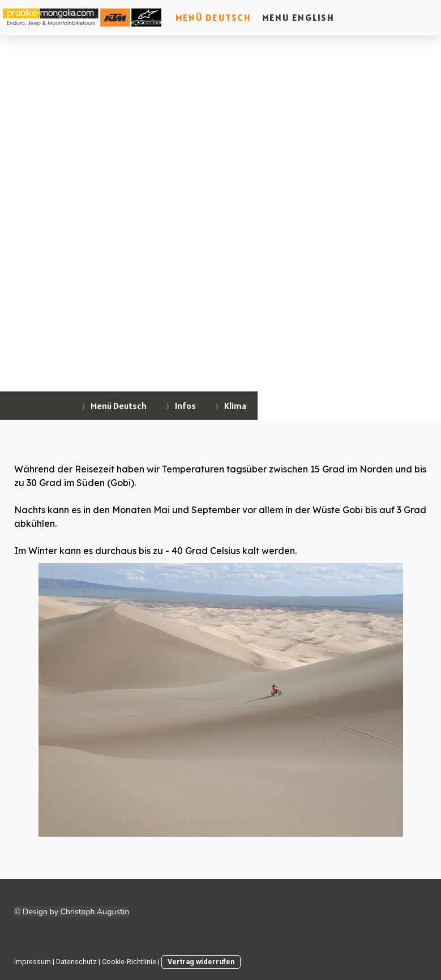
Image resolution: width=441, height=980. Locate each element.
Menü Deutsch (213, 18)
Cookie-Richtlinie (129, 962)
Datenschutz (76, 962)
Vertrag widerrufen (201, 962)
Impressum (33, 962)
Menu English (298, 18)
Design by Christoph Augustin (76, 912)
